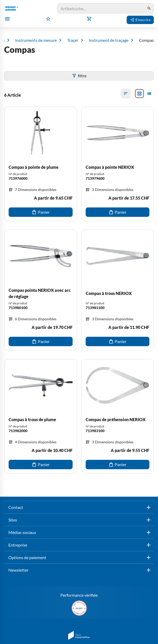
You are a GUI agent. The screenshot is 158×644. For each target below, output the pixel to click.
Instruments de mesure (36, 40)
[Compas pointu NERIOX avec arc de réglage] (41, 290)
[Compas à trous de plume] (41, 416)
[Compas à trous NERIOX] (118, 290)
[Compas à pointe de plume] (41, 164)
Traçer (73, 40)
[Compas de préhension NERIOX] (118, 416)
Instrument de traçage (109, 40)
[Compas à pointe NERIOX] (118, 164)
